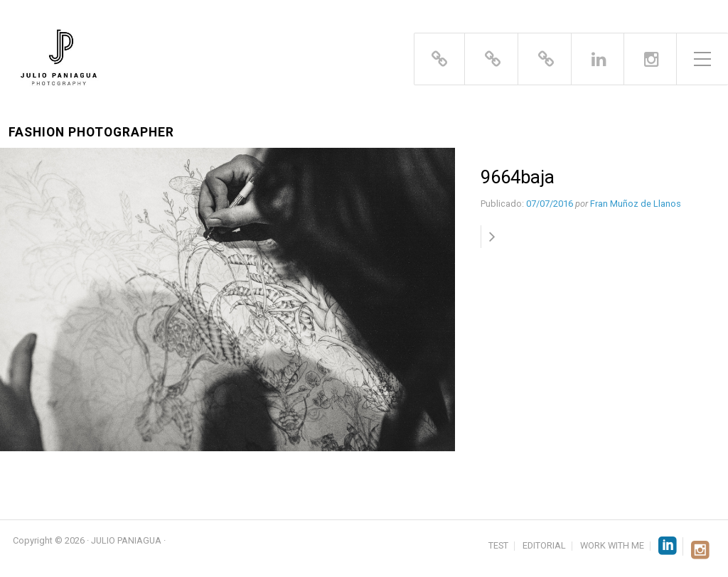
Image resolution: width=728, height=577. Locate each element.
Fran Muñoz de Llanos (636, 204)
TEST (498, 546)
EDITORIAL (544, 546)
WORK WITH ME (612, 546)
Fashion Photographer (91, 133)
